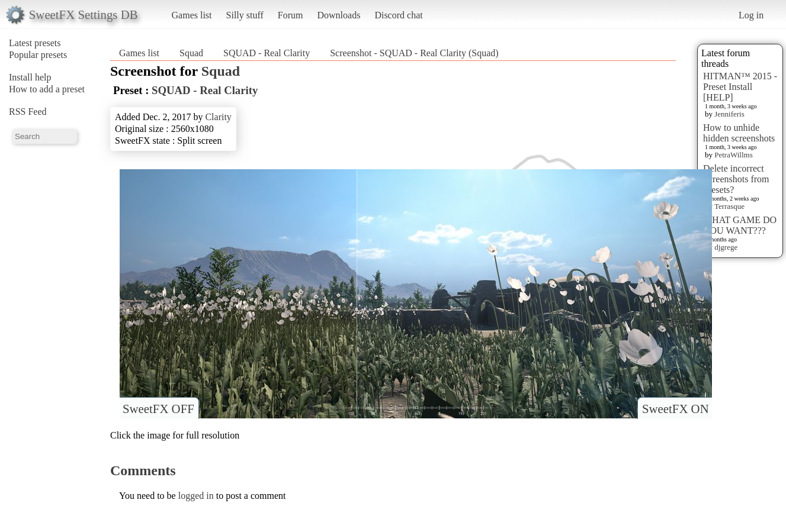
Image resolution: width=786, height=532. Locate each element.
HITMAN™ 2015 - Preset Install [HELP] (740, 87)
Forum (291, 15)
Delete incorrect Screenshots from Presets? (736, 179)
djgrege (726, 247)
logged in (196, 496)
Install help (30, 77)
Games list (192, 15)
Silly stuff (245, 15)
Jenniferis (729, 114)
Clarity (218, 117)
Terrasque (729, 206)
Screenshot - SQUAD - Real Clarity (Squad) (414, 53)
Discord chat (398, 15)
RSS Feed (28, 112)
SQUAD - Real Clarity (267, 53)
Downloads (339, 15)
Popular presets (38, 55)
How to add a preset (47, 89)
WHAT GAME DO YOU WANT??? (740, 225)
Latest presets (35, 43)
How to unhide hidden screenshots (739, 133)
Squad (191, 53)
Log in (751, 15)
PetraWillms (733, 155)
